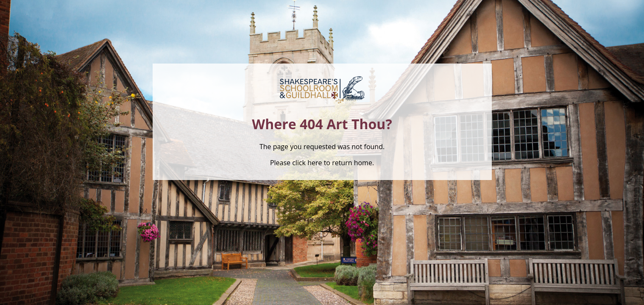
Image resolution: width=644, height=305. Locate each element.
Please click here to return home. (322, 163)
